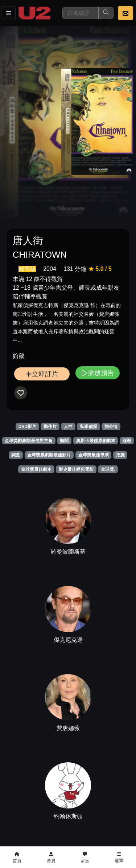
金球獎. (108, 469)
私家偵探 (88, 427)
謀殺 (127, 441)
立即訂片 (42, 374)
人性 (68, 427)
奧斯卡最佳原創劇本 (96, 441)
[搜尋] (81, 13)
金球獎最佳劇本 (36, 469)
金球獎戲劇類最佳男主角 (29, 441)
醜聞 (64, 441)
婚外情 (111, 427)
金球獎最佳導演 (94, 455)
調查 (16, 455)
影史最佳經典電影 (76, 469)
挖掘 (120, 455)
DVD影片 (27, 427)
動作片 (50, 427)
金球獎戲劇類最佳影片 (49, 455)
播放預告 (98, 373)
